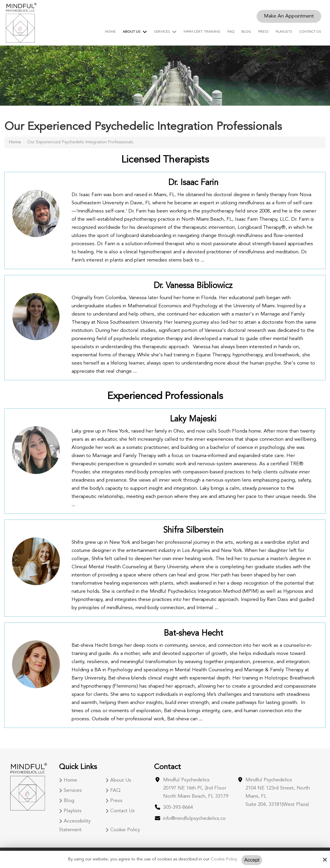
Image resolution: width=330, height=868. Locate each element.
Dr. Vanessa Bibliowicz (193, 286)
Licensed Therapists (165, 160)
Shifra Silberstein (193, 531)
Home (15, 142)
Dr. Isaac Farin (193, 183)
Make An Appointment (289, 16)
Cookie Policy (224, 859)
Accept (252, 860)
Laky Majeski (193, 419)
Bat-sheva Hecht (193, 634)
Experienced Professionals (165, 396)
